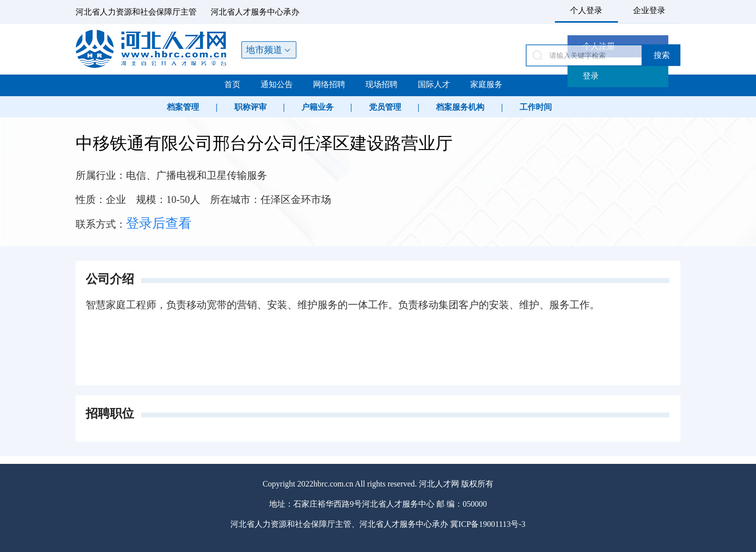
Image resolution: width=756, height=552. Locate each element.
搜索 (662, 55)
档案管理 (183, 107)
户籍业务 (318, 107)
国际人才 (434, 84)
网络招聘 (329, 84)
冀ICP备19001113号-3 (488, 524)
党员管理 (385, 107)
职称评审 (250, 107)
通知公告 (277, 84)
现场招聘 (382, 84)
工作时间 (536, 107)
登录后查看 (159, 223)
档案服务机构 (460, 107)
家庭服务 (486, 84)
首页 (232, 84)
